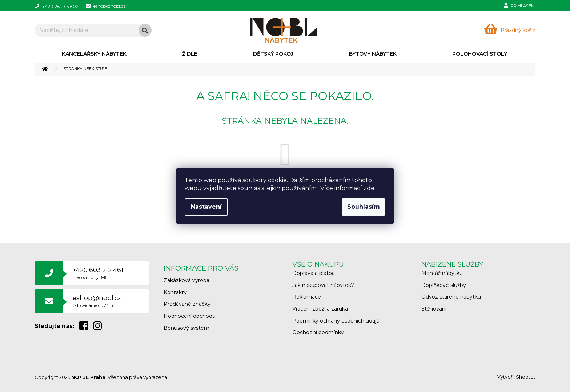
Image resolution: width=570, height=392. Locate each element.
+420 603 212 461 (98, 273)
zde (369, 188)
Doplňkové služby (444, 285)
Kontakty (175, 292)
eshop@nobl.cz (97, 301)
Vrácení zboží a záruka (320, 309)
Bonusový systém (186, 328)
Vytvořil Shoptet (516, 377)
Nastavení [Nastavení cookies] (206, 207)
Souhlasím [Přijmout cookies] (364, 207)
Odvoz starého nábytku (451, 297)
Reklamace (307, 297)
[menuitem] (94, 54)
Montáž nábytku (442, 273)
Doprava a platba (314, 273)
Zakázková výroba (186, 280)
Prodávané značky (187, 304)
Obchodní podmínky (318, 332)
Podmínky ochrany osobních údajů (336, 321)
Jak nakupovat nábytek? (323, 285)
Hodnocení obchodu (190, 316)
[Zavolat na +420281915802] (60, 6)
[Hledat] (93, 30)
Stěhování (434, 309)
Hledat (145, 30)
